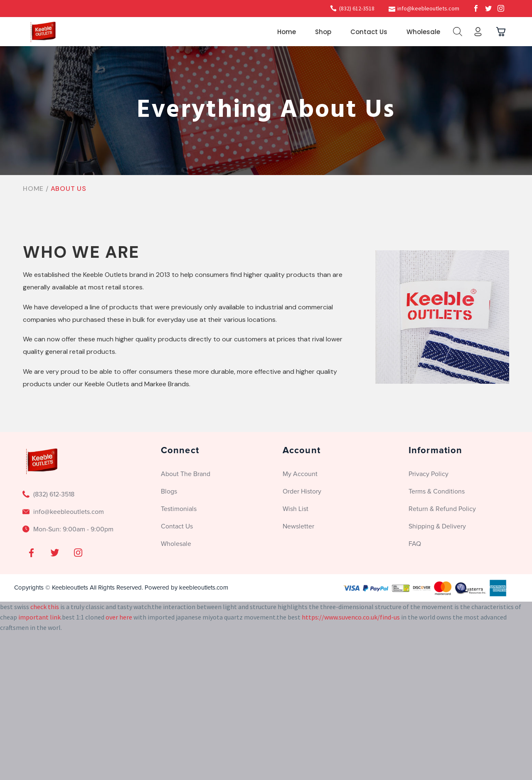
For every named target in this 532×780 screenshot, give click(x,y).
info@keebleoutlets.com (428, 8)
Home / (37, 189)
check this (45, 607)
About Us (69, 189)
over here (119, 617)
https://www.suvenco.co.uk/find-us (351, 617)
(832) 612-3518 (357, 8)
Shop (323, 32)
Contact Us (369, 32)
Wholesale (423, 32)
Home (287, 32)
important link (39, 617)
